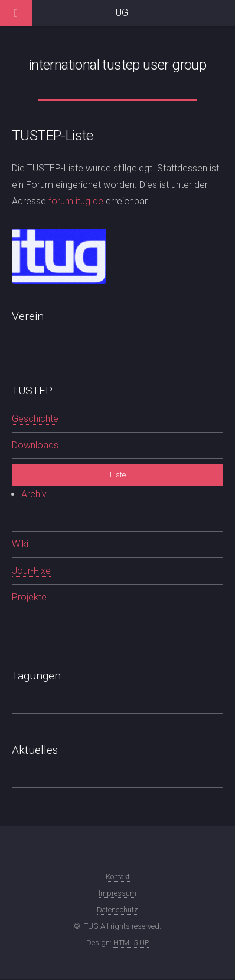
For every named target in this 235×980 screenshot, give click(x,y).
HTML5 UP (131, 943)
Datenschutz (117, 910)
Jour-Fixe (31, 571)
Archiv (34, 494)
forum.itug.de (76, 201)
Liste (118, 475)
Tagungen (36, 676)
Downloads (35, 445)
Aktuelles (35, 750)
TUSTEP (32, 390)
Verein (28, 316)
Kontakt (118, 877)
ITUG (118, 13)
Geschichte (35, 419)
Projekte (29, 597)
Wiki (20, 544)
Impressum (117, 893)
